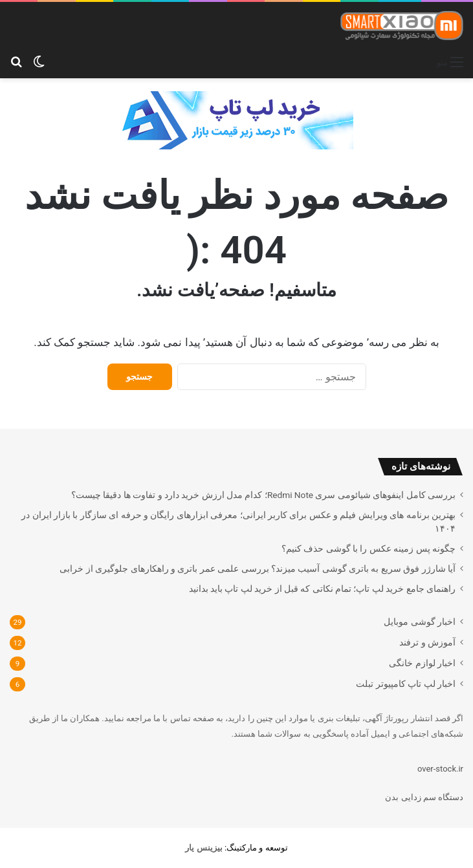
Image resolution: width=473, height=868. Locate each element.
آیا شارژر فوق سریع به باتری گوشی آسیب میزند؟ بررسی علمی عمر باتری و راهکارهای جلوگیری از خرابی (258, 569)
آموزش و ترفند (427, 642)
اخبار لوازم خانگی (422, 663)
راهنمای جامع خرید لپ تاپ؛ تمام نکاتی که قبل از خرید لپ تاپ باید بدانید (322, 589)
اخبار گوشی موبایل (420, 622)
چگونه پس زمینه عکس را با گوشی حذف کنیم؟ (368, 548)
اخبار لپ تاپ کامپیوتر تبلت (406, 684)
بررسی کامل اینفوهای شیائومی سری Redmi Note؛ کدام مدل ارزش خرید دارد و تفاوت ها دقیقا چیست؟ (263, 495)
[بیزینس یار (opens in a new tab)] (203, 848)
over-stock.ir (440, 769)
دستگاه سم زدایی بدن (424, 797)
